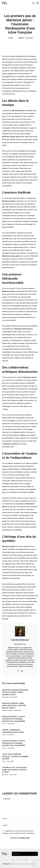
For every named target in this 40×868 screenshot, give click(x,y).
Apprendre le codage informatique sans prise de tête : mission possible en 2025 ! (15, 692)
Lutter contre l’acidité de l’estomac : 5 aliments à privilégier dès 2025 (15, 756)
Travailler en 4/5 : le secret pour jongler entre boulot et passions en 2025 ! (14, 770)
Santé (4, 761)
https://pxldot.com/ (20, 644)
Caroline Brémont (20, 640)
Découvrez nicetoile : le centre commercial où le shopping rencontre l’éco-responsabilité (14, 719)
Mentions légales (17, 864)
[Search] (36, 854)
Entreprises (5, 775)
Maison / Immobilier (7, 710)
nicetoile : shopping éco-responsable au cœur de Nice (13, 731)
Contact (27, 864)
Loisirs (11, 38)
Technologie (6, 697)
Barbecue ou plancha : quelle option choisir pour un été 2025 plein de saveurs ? (14, 706)
